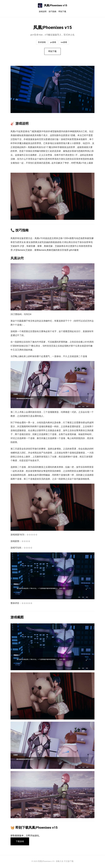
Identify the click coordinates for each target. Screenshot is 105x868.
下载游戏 (21, 842)
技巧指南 (52, 12)
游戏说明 (43, 12)
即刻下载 (62, 12)
